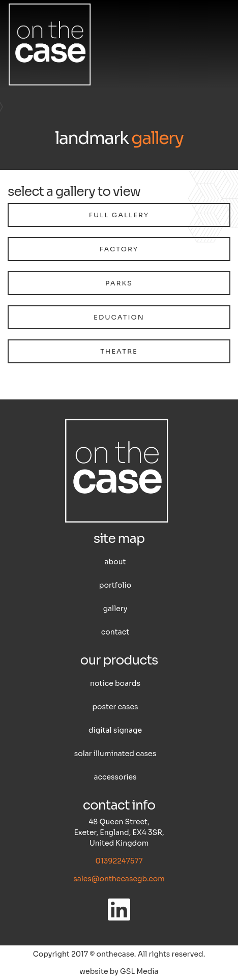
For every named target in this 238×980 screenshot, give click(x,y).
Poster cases (115, 707)
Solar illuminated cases (115, 754)
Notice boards (115, 683)
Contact (115, 632)
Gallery (115, 609)
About (115, 562)
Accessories (115, 777)
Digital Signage (115, 730)
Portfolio (115, 585)
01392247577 (119, 861)
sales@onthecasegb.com (119, 879)
